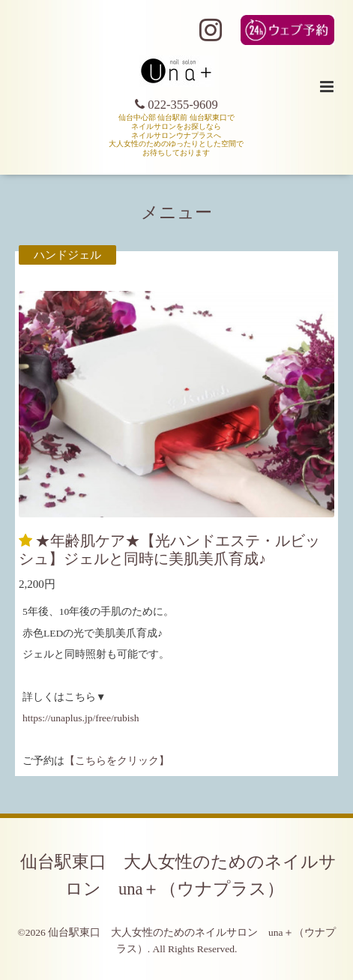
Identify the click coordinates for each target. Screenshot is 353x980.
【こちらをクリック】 (117, 761)
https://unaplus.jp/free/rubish (81, 718)
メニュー (176, 213)
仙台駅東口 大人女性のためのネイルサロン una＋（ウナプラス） (178, 875)
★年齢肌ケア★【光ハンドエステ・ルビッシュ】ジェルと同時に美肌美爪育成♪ (169, 550)
